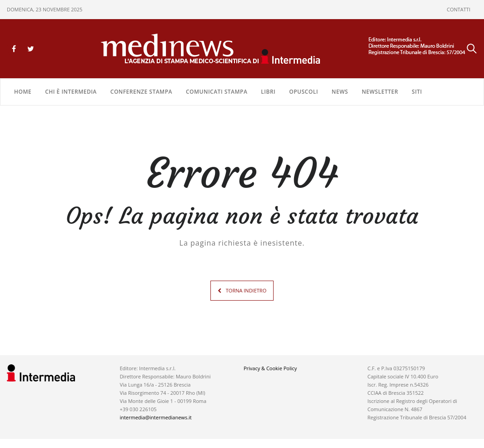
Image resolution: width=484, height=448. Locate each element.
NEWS (340, 92)
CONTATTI (459, 9)
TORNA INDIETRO (246, 290)
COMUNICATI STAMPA (217, 92)
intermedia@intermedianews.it (155, 417)
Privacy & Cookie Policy (270, 368)
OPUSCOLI (304, 92)
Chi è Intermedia (71, 92)
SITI (417, 92)
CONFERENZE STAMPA (141, 92)
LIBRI (268, 92)
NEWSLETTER (380, 92)
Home (23, 92)
